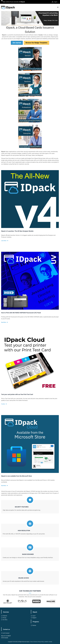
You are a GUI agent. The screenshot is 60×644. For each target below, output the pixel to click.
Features (5, 616)
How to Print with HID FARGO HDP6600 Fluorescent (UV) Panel (21, 313)
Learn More (4, 241)
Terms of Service (34, 642)
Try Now (3, 404)
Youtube (50, 642)
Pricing (4, 618)
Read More (4, 322)
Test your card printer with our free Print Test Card (17, 394)
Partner (34, 625)
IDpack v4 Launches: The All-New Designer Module (17, 231)
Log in (54, 2)
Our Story (5, 620)
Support (34, 618)
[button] (28, 18)
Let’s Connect (6, 633)
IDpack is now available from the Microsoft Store (16, 476)
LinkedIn (46, 642)
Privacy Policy (41, 642)
